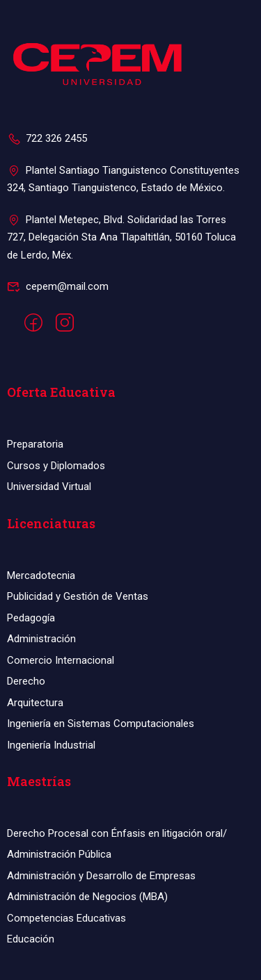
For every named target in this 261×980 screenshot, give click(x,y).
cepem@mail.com (58, 286)
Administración (41, 639)
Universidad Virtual (49, 487)
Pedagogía (31, 618)
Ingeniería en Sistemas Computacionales (101, 724)
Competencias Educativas (66, 918)
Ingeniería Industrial (51, 745)
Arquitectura (35, 703)
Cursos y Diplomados (56, 466)
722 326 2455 (47, 138)
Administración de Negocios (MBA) (87, 897)
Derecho (26, 681)
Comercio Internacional (61, 660)
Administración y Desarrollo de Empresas (101, 876)
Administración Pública (59, 854)
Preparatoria (35, 444)
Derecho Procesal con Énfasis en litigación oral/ (117, 833)
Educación (31, 939)
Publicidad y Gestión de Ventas (78, 596)
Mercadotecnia (41, 575)
